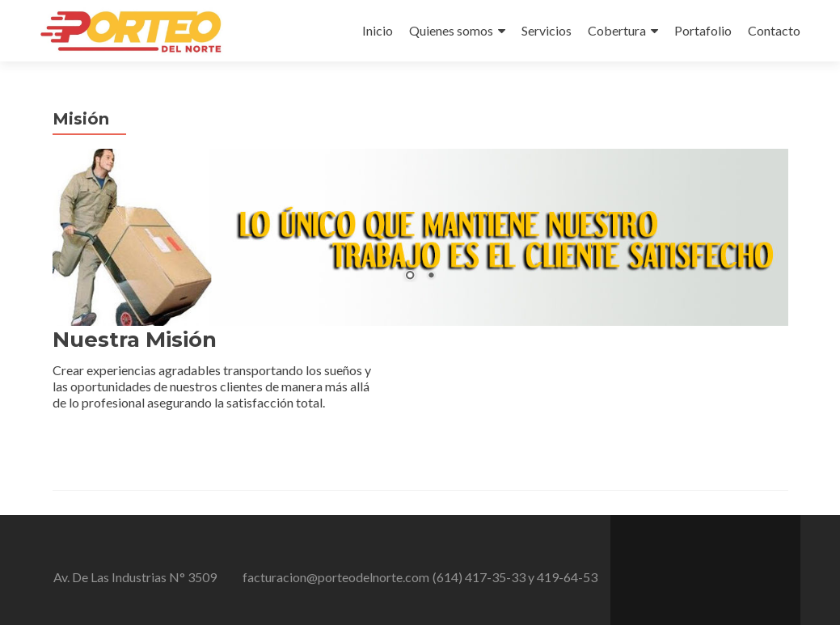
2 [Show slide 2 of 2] (431, 277)
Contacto (774, 30)
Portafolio (703, 30)
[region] (420, 237)
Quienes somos (451, 30)
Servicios (547, 30)
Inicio (378, 30)
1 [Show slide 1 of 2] (410, 277)
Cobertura (617, 30)
